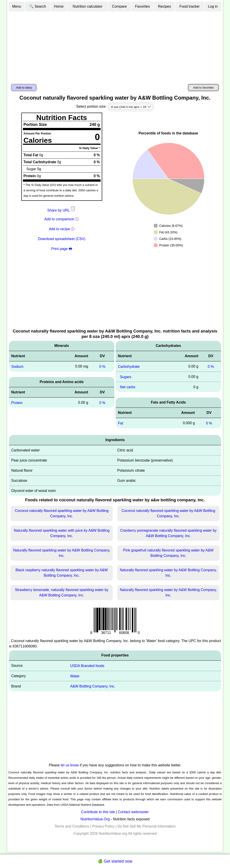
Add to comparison (59, 219)
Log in (213, 6)
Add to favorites (203, 88)
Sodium (17, 367)
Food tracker (190, 6)
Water (75, 676)
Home (59, 6)
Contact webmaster (133, 812)
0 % (102, 367)
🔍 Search (38, 6)
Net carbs (128, 387)
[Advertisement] (115, 46)
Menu (17, 6)
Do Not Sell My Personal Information (147, 826)
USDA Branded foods (87, 666)
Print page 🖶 (62, 249)
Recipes (164, 6)
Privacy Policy (103, 826)
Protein (17, 403)
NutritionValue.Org (95, 819)
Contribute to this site (98, 812)
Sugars (126, 377)
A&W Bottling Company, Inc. (93, 686)
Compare (119, 6)
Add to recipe (59, 229)
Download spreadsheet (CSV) (62, 239)
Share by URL (62, 210)
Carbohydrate (129, 367)
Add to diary (24, 88)
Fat (121, 423)
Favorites (142, 6)
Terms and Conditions (72, 826)
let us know (70, 765)
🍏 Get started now (115, 861)
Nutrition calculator (88, 6)
